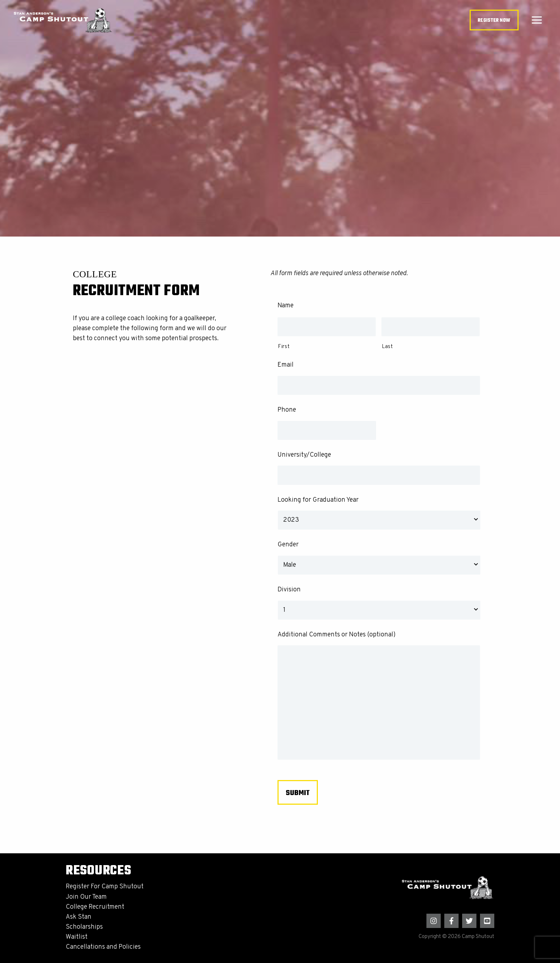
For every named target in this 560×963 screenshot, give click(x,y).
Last (387, 347)
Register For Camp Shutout (105, 887)
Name (286, 306)
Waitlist (77, 937)
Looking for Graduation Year (318, 500)
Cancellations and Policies (103, 947)
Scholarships (84, 927)
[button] (494, 20)
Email (286, 365)
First (284, 347)
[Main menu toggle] (537, 20)
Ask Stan (79, 917)
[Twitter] (469, 921)
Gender (288, 545)
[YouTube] (487, 921)
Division (289, 590)
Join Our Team (86, 897)
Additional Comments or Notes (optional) (337, 635)
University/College (304, 455)
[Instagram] (434, 921)
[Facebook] (451, 921)
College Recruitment (95, 907)
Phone (287, 410)
